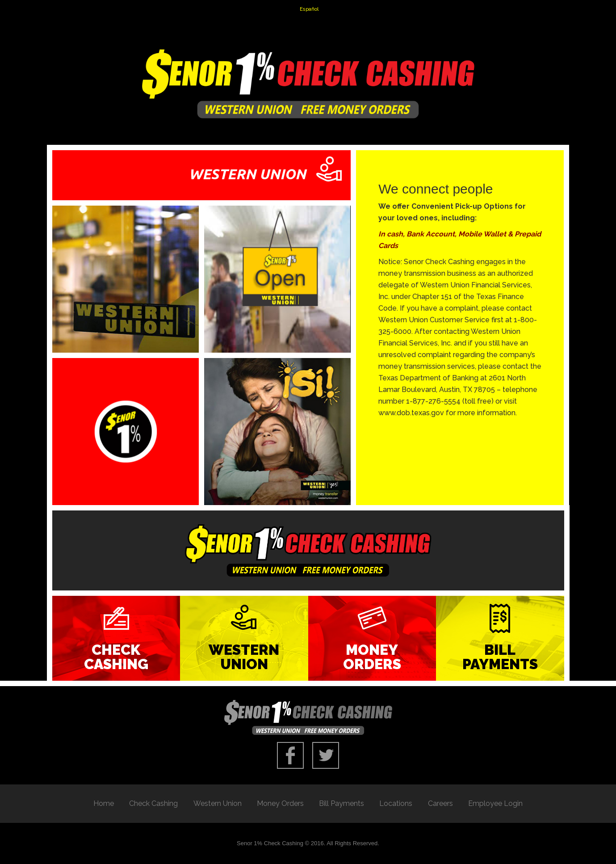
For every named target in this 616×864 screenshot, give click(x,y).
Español (309, 9)
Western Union (244, 657)
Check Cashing (116, 657)
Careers (440, 803)
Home (104, 803)
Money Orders (372, 657)
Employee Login (495, 803)
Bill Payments (500, 657)
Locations (396, 803)
